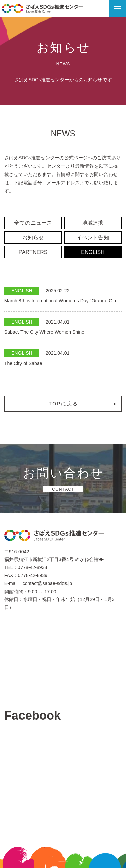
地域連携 (93, 223)
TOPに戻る (83, 404)
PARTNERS (33, 252)
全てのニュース (33, 223)
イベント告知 (93, 238)
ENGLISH (93, 252)
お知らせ (33, 238)
